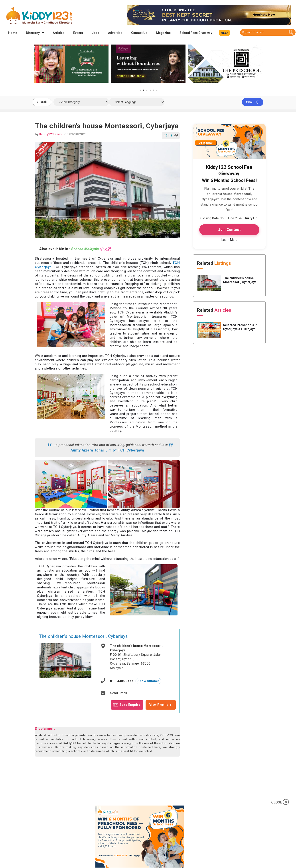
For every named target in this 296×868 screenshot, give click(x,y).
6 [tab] (157, 91)
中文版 (105, 250)
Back (44, 103)
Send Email (118, 694)
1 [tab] (140, 91)
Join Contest (229, 230)
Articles (59, 33)
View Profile (159, 705)
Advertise (115, 33)
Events (78, 33)
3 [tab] (147, 91)
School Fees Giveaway (196, 33)
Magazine (163, 33)
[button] (224, 33)
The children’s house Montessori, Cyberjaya (83, 637)
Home (13, 33)
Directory (35, 33)
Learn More (229, 240)
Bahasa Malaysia (85, 250)
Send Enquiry (130, 705)
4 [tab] (150, 91)
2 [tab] (144, 91)
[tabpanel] (71, 64)
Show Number (148, 682)
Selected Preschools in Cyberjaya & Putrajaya (240, 328)
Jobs (96, 33)
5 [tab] (154, 91)
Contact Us (139, 33)
